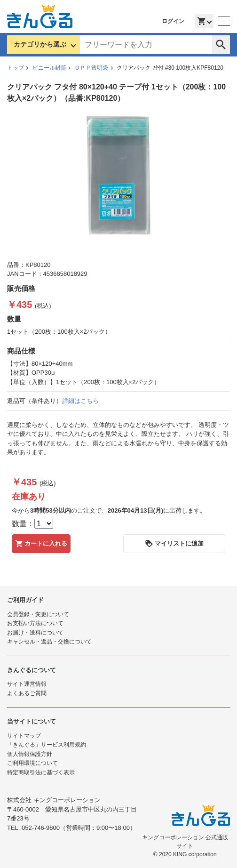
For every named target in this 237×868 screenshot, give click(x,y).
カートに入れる (41, 544)
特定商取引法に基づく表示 (41, 772)
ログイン (173, 21)
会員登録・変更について (38, 614)
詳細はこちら (80, 401)
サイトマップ (24, 736)
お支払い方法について (35, 623)
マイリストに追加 (174, 544)
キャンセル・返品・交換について (49, 642)
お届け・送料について (35, 633)
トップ (16, 68)
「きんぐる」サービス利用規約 (47, 745)
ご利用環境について (32, 763)
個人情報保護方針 (30, 754)
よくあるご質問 (27, 693)
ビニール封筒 (49, 68)
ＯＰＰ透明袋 (91, 68)
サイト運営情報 (27, 684)
